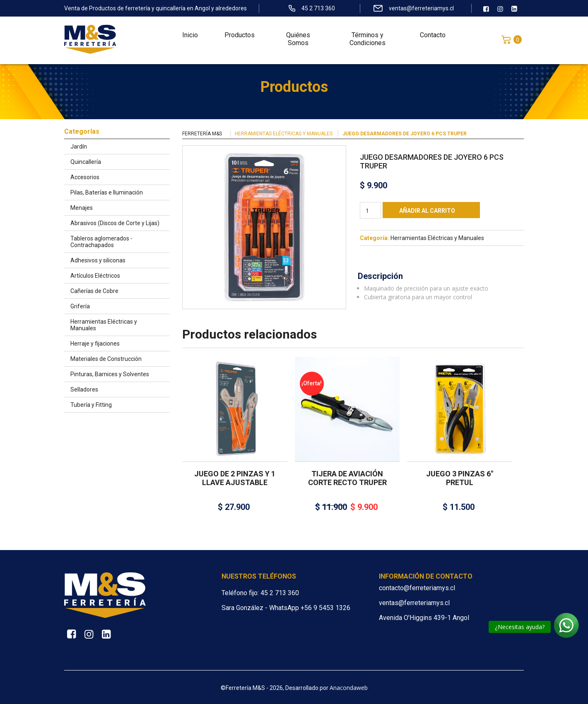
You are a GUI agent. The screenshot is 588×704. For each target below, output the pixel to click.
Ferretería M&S (202, 134)
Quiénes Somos (298, 41)
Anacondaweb (349, 688)
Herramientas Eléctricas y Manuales (284, 134)
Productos (240, 37)
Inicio (190, 37)
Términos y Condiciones (367, 41)
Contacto (433, 37)
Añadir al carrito (427, 211)
